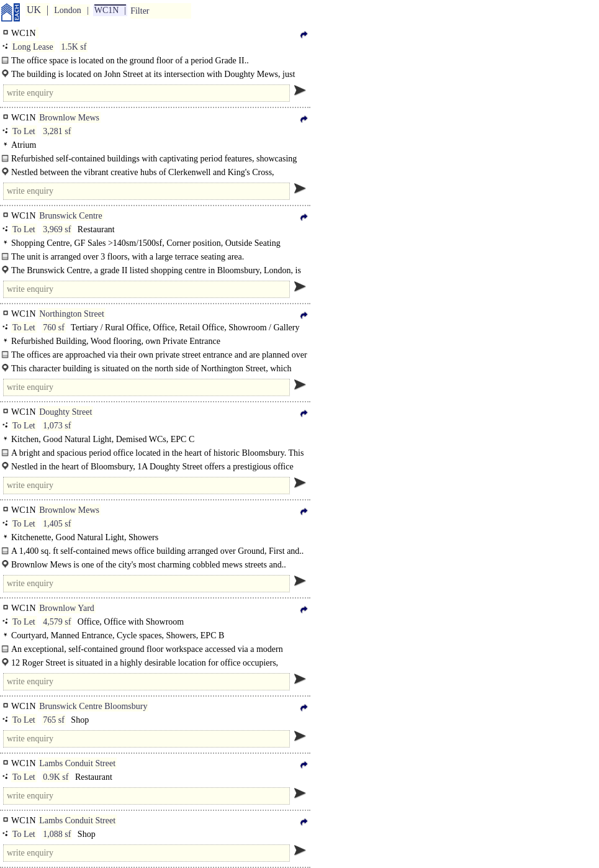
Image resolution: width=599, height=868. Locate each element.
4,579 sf (57, 622)
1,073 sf (57, 426)
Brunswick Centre (70, 216)
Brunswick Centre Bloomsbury (93, 706)
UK (34, 10)
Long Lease (33, 47)
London (68, 10)
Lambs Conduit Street (77, 763)
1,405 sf (57, 524)
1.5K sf (74, 47)
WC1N (107, 10)
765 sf (54, 720)
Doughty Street (65, 412)
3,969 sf (57, 229)
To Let (24, 131)
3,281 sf (57, 131)
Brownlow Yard (67, 608)
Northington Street (72, 314)
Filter (140, 11)
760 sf (54, 328)
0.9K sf (56, 777)
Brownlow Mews (69, 118)
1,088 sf (57, 834)
